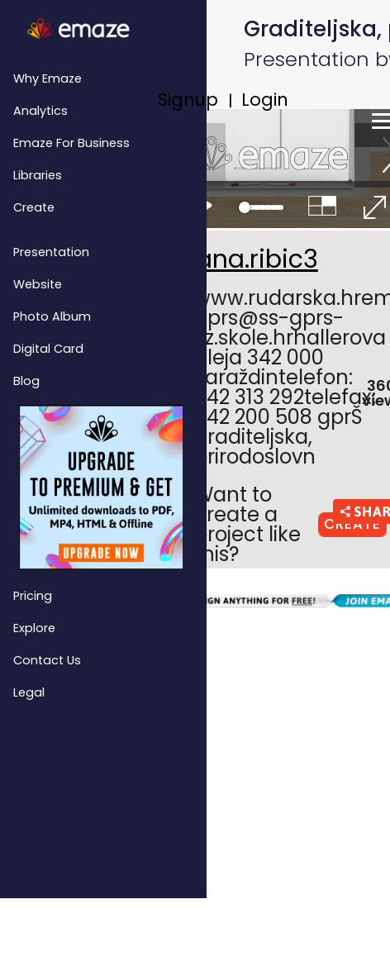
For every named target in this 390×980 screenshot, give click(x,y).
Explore (34, 628)
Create (34, 207)
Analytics (40, 111)
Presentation (51, 252)
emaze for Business (71, 143)
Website (38, 284)
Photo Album (52, 316)
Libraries (38, 175)
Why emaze (48, 78)
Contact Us (47, 660)
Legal (29, 692)
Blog (26, 381)
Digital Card (48, 349)
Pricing (33, 596)
